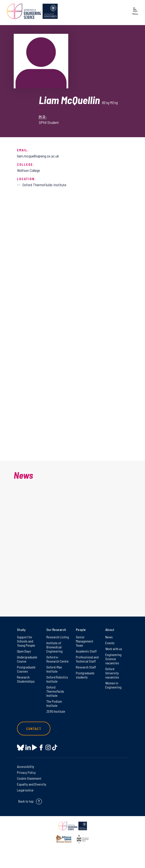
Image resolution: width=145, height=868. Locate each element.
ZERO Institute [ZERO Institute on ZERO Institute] (56, 711)
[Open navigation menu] (135, 11)
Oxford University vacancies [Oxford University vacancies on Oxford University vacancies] (112, 673)
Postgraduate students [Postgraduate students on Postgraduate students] (85, 675)
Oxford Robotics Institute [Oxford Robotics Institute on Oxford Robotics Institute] (57, 679)
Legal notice (25, 790)
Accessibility (26, 766)
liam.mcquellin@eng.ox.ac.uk (38, 156)
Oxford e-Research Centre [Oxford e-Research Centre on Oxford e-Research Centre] (58, 659)
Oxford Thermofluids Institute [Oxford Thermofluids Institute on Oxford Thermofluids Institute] (55, 691)
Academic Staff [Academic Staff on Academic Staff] (86, 651)
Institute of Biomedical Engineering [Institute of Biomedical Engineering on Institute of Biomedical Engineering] (55, 647)
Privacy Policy (26, 772)
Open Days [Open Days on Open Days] (24, 651)
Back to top (26, 801)
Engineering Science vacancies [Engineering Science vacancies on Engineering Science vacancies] (113, 659)
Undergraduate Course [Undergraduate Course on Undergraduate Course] (27, 659)
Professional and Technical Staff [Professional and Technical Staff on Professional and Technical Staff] (87, 659)
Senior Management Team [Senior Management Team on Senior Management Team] (84, 641)
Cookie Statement (29, 778)
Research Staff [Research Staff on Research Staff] (86, 667)
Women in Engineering (113, 685)
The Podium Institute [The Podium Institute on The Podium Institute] (54, 703)
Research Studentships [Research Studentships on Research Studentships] (26, 679)
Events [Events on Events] (110, 643)
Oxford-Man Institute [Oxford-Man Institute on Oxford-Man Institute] (54, 669)
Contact (34, 729)
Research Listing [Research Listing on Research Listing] (58, 637)
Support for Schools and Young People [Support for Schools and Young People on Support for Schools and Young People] (26, 641)
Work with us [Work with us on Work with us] (114, 649)
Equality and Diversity (32, 784)
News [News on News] (109, 637)
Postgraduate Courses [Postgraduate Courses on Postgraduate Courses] (26, 669)
